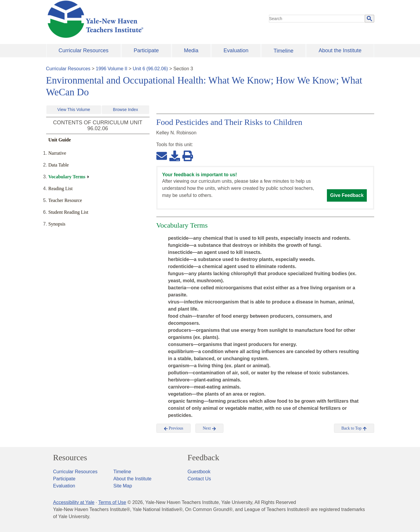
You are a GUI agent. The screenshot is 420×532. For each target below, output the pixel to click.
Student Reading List (68, 212)
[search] (317, 19)
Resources (70, 458)
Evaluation (236, 50)
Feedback (203, 458)
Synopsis (57, 224)
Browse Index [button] (125, 110)
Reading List (61, 189)
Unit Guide (60, 140)
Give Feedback (347, 195)
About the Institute (340, 50)
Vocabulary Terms (67, 177)
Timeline (283, 51)
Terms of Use (112, 502)
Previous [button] (174, 428)
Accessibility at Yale (74, 502)
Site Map (123, 486)
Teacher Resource (65, 200)
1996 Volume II (112, 69)
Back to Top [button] (354, 428)
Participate (146, 50)
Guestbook (199, 472)
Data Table (59, 165)
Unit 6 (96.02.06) (150, 69)
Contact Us (199, 479)
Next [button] (209, 428)
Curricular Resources (83, 50)
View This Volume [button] (74, 110)
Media (191, 50)
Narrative (57, 153)
